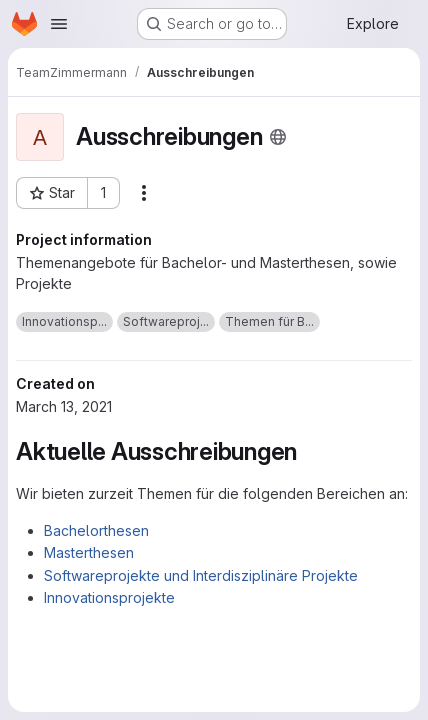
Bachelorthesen (96, 530)
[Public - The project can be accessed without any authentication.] (278, 137)
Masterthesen (89, 552)
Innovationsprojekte (109, 597)
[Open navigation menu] (59, 24)
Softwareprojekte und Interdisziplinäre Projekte (201, 575)
